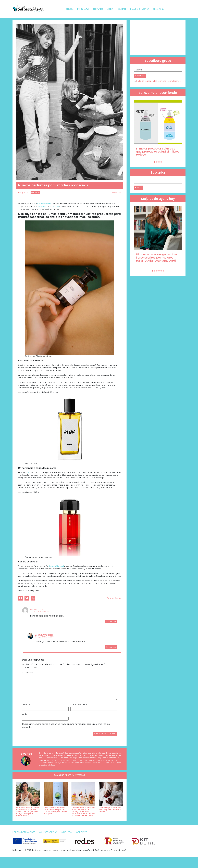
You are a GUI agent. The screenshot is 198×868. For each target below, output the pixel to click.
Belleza (70, 9)
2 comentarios (114, 598)
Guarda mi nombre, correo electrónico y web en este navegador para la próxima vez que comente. (66, 725)
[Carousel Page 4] (161, 162)
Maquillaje (83, 9)
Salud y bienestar (140, 9)
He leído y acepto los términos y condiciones (158, 81)
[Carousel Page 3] (159, 162)
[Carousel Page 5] (161, 271)
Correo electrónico (81, 704)
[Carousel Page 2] (157, 162)
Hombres (122, 9)
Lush (28, 472)
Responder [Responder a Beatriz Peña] (111, 647)
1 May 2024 (23, 192)
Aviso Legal (66, 832)
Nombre (27, 704)
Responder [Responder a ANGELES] (111, 622)
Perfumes (98, 9)
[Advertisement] (158, 38)
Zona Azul (158, 9)
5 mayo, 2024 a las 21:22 (39, 611)
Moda (110, 9)
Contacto (82, 832)
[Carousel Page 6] (163, 271)
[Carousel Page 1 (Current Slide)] (155, 162)
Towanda (116, 192)
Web (24, 714)
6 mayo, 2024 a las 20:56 (45, 637)
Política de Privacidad (24, 832)
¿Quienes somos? (48, 832)
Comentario (29, 672)
